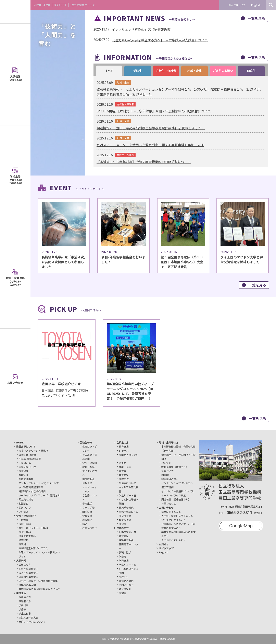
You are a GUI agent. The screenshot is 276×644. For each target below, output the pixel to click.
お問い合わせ (90, 528)
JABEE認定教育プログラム (33, 548)
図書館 (123, 463)
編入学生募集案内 (28, 573)
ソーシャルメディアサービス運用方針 (39, 495)
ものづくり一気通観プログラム (178, 491)
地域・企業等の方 (169, 442)
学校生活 (21, 593)
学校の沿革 (25, 463)
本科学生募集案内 (28, 569)
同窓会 (123, 524)
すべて (109, 71)
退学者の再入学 (27, 585)
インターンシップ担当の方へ (177, 483)
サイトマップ (166, 548)
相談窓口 (24, 503)
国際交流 (87, 512)
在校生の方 (25, 597)
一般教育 (24, 520)
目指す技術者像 (27, 455)
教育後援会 (125, 520)
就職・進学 (88, 467)
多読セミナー (169, 471)
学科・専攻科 (90, 463)
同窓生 (251, 71)
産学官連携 (167, 487)
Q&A (85, 524)
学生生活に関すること (174, 520)
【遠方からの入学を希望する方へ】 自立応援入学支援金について (160, 40)
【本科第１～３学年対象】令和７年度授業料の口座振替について (144, 162)
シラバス (124, 450)
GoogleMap (241, 526)
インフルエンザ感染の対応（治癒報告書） (143, 30)
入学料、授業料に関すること (177, 516)
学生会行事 (25, 613)
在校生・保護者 (166, 71)
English (164, 552)
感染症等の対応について (32, 622)
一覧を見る (253, 18)
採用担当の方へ (170, 479)
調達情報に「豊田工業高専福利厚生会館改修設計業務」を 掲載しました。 (151, 128)
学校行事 (24, 605)
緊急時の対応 (26, 499)
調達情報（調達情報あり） (176, 499)
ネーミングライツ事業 (174, 495)
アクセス (23, 512)
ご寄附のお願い (223, 71)
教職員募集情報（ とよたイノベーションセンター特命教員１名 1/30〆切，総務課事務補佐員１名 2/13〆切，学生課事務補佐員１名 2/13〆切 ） (180, 92)
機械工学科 (25, 524)
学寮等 (22, 609)
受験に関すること (171, 512)
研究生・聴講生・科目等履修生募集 (38, 581)
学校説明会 (88, 479)
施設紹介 (24, 475)
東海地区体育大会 (28, 617)
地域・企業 (195, 71)
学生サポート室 (127, 495)
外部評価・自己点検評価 (32, 491)
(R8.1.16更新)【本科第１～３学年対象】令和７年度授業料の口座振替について (154, 111)
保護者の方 (25, 601)
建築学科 (24, 540)
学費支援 (87, 516)
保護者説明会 (126, 540)
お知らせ (164, 544)
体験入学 (87, 483)
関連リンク (25, 507)
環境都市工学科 (27, 536)
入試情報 (21, 560)
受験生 (138, 71)
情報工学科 (25, 532)
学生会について (127, 483)
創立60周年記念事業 (30, 459)
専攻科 (22, 544)
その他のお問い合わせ (174, 540)
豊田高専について (26, 446)
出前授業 (166, 463)
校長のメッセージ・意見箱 (33, 450)
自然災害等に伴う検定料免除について (39, 589)
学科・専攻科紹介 (26, 516)
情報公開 (24, 471)
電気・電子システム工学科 (33, 528)
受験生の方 (25, 564)
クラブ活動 (88, 507)
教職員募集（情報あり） (175, 467)
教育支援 (124, 446)
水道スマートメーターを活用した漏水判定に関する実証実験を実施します (150, 145)
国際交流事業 (26, 479)
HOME (20, 442)
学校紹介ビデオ (27, 467)
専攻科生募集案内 (28, 577)
